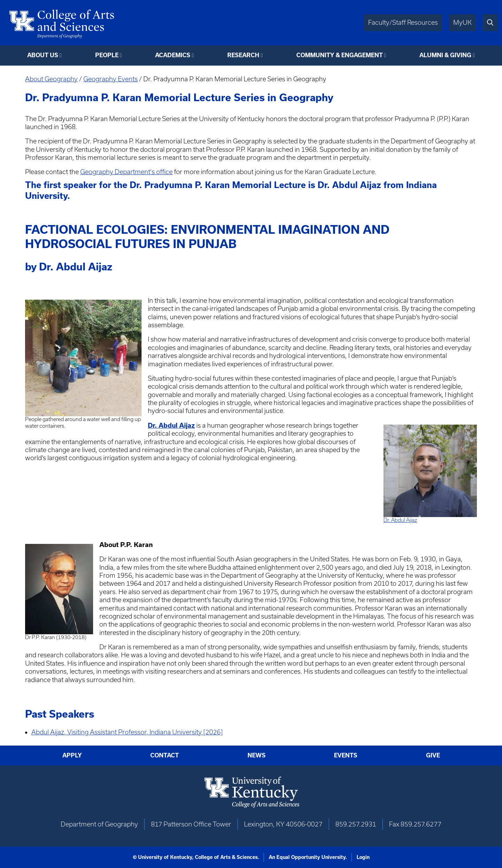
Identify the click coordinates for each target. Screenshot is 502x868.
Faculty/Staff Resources (403, 23)
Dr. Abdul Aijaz (400, 520)
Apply (72, 755)
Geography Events (111, 79)
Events (346, 755)
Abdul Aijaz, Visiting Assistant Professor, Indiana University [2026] (127, 732)
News (257, 755)
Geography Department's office (126, 172)
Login (363, 857)
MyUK (462, 23)
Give (433, 755)
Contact (165, 755)
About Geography (51, 79)
